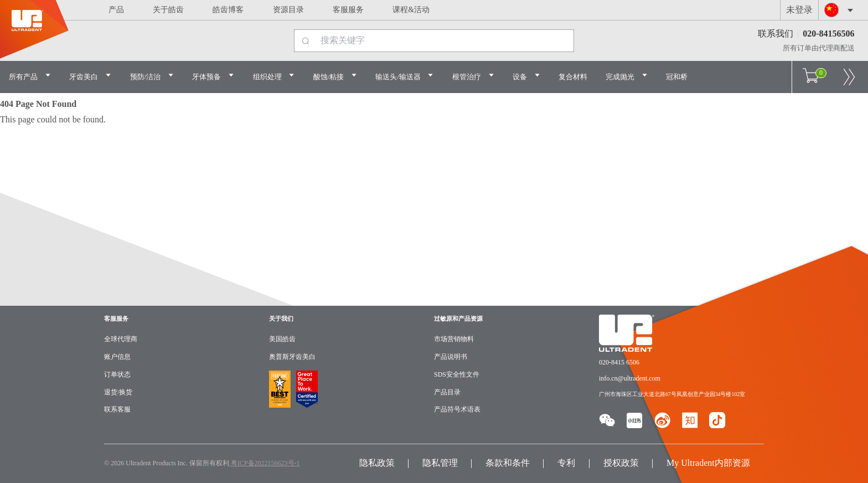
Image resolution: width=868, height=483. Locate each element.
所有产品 (30, 76)
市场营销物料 (454, 339)
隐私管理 (440, 463)
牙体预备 (213, 76)
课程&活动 (411, 10)
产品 (116, 10)
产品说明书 (451, 357)
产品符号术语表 (457, 409)
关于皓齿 (168, 10)
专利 (566, 463)
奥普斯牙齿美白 (292, 357)
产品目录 (447, 392)
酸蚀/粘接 (335, 76)
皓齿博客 (228, 10)
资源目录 (288, 10)
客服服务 (348, 10)
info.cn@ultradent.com (630, 378)
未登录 (799, 10)
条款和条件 (508, 463)
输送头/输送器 (405, 76)
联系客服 (117, 409)
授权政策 (621, 463)
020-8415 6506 (619, 362)
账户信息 (117, 357)
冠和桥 (677, 77)
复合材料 (573, 77)
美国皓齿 (282, 339)
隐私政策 (377, 463)
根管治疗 (473, 76)
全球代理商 (121, 339)
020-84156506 (828, 34)
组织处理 (274, 76)
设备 (526, 76)
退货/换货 (118, 392)
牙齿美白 (90, 76)
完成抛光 (627, 76)
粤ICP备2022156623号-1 (265, 463)
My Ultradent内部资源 (708, 463)
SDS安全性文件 (457, 374)
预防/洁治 (152, 76)
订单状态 (117, 374)
